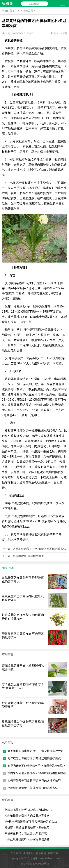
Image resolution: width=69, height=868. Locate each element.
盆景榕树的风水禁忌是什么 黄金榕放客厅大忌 (36, 751)
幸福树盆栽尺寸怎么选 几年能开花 (26, 833)
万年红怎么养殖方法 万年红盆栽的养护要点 (34, 758)
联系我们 (41, 853)
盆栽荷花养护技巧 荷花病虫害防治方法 (28, 810)
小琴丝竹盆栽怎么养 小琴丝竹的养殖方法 (33, 788)
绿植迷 (7, 4)
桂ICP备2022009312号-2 (35, 864)
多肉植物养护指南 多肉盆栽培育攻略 (27, 816)
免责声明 (28, 853)
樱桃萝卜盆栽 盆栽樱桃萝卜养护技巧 (27, 827)
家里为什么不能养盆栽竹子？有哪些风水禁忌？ (37, 766)
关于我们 (16, 853)
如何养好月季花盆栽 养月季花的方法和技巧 (34, 780)
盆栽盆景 (28, 11)
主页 (17, 11)
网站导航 (53, 853)
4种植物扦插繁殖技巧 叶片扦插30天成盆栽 (31, 822)
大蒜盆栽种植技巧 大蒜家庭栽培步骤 (27, 839)
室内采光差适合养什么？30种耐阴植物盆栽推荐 (37, 773)
